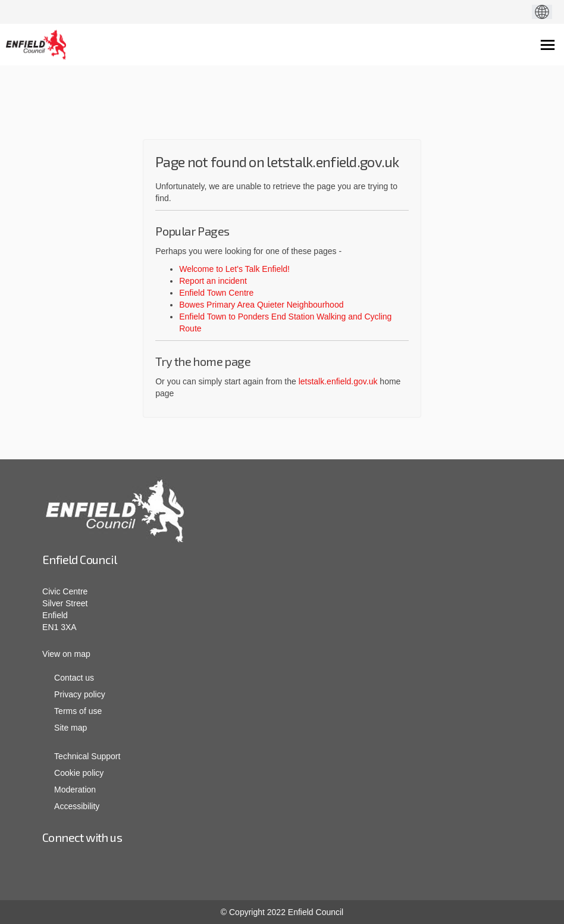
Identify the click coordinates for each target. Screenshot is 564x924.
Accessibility (77, 806)
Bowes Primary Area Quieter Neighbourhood (261, 305)
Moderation (75, 790)
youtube (281, 870)
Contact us (74, 678)
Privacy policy (80, 694)
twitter (319, 870)
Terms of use (78, 711)
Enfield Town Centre (216, 293)
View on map (66, 654)
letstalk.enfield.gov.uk (338, 381)
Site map (70, 728)
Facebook (205, 870)
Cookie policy (79, 773)
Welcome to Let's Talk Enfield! (234, 269)
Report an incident (213, 281)
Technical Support (87, 756)
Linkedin (242, 870)
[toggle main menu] (548, 45)
